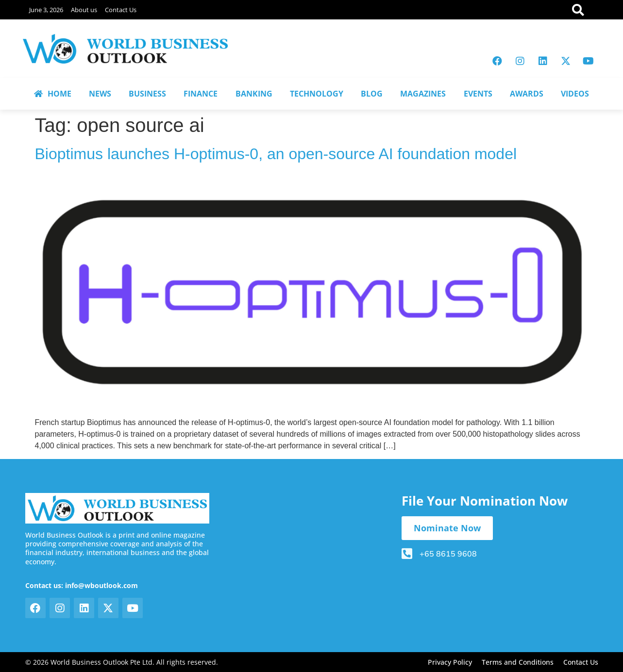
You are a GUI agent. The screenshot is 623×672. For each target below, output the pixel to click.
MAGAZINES (423, 94)
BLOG (372, 94)
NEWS (100, 94)
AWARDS (527, 94)
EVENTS (478, 94)
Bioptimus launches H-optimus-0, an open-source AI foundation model (276, 154)
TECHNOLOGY (317, 94)
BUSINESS (147, 94)
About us (84, 10)
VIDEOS (575, 94)
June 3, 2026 (46, 10)
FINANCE (201, 94)
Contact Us (121, 10)
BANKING (254, 94)
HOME (53, 94)
